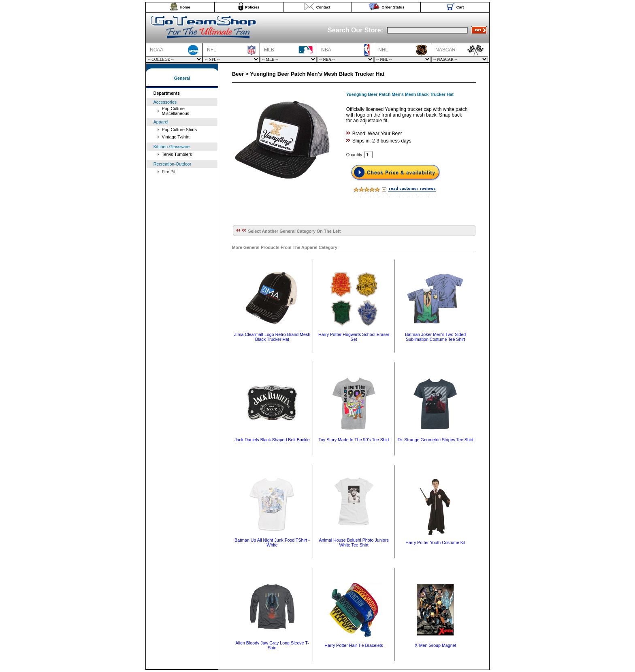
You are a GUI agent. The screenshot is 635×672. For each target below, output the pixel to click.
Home (185, 7)
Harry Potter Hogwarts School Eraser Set (354, 337)
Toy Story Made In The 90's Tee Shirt (354, 440)
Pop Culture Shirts (179, 130)
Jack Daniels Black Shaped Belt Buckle (272, 440)
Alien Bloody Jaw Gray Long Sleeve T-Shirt (272, 645)
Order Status (393, 7)
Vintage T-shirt (176, 137)
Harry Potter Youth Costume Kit (435, 542)
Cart (460, 7)
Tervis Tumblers (177, 154)
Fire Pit (169, 172)
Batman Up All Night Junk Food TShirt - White (272, 542)
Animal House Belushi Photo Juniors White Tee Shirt (354, 542)
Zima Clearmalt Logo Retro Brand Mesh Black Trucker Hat (272, 337)
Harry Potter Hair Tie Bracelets (354, 645)
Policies (252, 7)
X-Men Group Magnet (435, 645)
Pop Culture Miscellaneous (176, 111)
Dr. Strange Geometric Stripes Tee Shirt (436, 440)
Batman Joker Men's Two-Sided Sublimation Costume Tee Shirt (435, 337)
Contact (323, 7)
